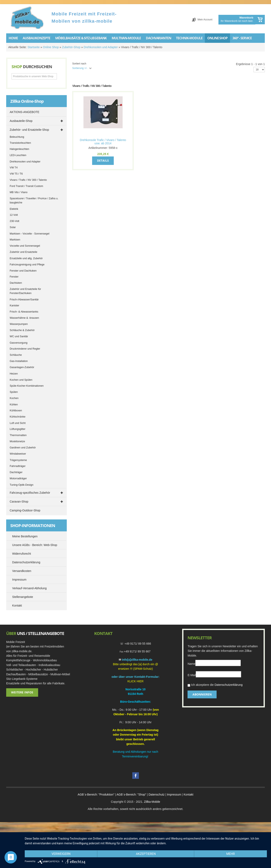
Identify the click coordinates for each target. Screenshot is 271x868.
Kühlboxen (16, 411)
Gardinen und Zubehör (23, 448)
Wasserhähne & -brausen (24, 318)
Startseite (33, 47)
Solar (13, 227)
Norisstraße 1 (135, 689)
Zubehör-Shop (71, 47)
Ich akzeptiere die (215, 685)
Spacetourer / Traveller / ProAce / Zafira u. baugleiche (34, 201)
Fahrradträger (18, 466)
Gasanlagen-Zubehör (22, 367)
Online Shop (51, 47)
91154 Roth (135, 694)
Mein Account (205, 20)
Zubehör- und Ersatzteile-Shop (29, 130)
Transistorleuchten (20, 143)
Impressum (174, 794)
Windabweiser (18, 454)
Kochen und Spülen (21, 380)
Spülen (14, 392)
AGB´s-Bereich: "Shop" (131, 794)
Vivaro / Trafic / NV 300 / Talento (28, 180)
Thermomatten (18, 435)
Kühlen (14, 405)
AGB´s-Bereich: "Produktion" (96, 794)
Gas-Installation (19, 361)
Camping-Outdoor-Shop (25, 510)
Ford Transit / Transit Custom (26, 186)
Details (103, 160)
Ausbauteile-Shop (21, 121)
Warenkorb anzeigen (260, 20)
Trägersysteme (18, 460)
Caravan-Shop (19, 502)
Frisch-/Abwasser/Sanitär (24, 300)
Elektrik (14, 209)
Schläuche (16, 355)
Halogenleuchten (19, 149)
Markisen (15, 240)
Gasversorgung (19, 343)
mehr (231, 854)
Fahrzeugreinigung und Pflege (27, 265)
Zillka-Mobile (152, 802)
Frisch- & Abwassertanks (24, 312)
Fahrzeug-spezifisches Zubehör (30, 493)
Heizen (14, 374)
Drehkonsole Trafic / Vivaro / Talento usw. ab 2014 (103, 142)
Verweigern (61, 854)
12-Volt (14, 215)
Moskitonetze (17, 441)
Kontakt (188, 794)
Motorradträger (18, 478)
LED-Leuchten (18, 155)
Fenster (14, 277)
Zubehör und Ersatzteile (23, 252)
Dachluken (16, 283)
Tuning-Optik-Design (22, 485)
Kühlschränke (18, 417)
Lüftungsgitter (18, 429)
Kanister (14, 306)
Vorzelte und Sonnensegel (25, 246)
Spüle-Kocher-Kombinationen (27, 386)
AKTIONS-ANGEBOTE (25, 112)
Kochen (14, 398)
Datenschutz (157, 794)
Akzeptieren (146, 854)
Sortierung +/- (80, 68)
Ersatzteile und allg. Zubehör (26, 258)
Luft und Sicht (18, 423)
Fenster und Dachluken (23, 271)
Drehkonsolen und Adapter (101, 47)
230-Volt (14, 221)
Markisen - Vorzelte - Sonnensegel (30, 234)
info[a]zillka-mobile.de (137, 660)
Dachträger (16, 472)
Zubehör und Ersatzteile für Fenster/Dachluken (25, 291)
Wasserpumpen (19, 324)
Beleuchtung (17, 137)
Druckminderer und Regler (25, 349)
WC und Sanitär (19, 336)
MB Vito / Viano (19, 192)
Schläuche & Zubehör (22, 330)
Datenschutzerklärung (229, 685)
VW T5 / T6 (16, 174)
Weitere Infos (22, 692)
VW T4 (14, 168)
